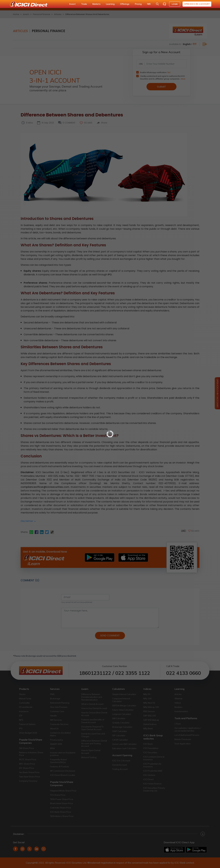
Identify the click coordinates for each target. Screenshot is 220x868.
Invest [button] (72, 4)
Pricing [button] (138, 4)
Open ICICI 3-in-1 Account (197, 4)
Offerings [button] (125, 4)
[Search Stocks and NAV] (157, 4)
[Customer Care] (164, 4)
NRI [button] (149, 4)
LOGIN (175, 4)
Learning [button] (110, 4)
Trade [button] (84, 4)
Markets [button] (96, 4)
